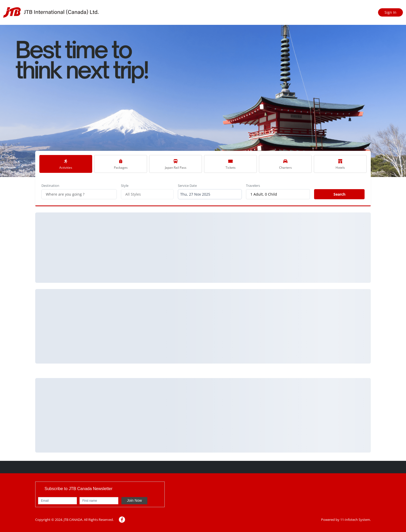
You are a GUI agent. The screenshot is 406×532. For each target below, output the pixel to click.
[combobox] (210, 194)
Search (339, 194)
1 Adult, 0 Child (264, 194)
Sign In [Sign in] (390, 12)
